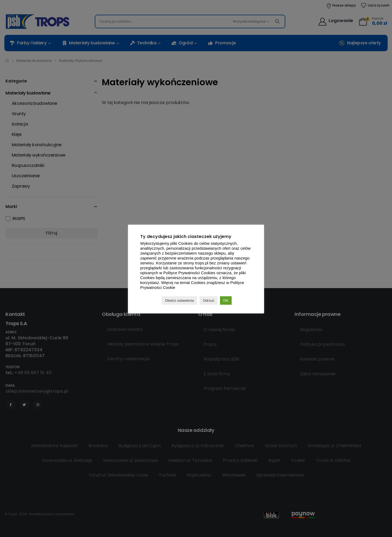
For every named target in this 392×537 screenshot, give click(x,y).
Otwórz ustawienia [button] (179, 300)
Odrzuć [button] (209, 300)
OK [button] (226, 300)
